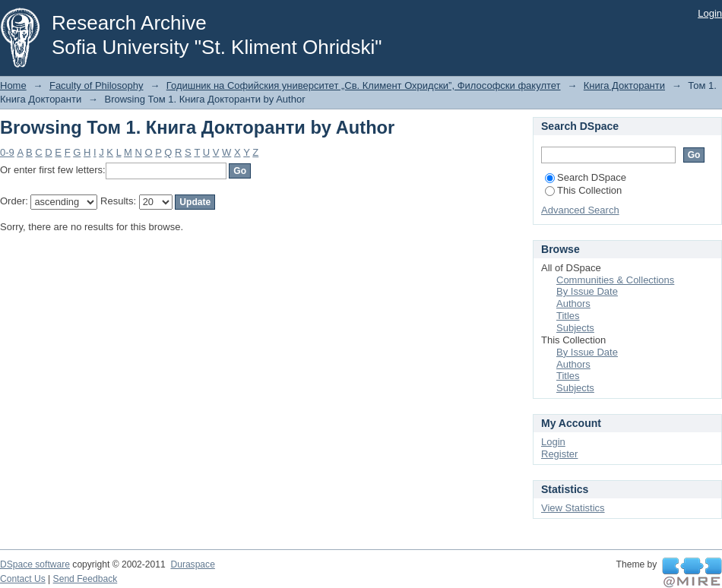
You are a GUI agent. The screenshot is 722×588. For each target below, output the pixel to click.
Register (559, 454)
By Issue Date (587, 291)
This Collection (583, 190)
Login (710, 13)
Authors (573, 303)
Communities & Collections (615, 280)
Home (13, 85)
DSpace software (35, 564)
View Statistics (573, 508)
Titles (568, 316)
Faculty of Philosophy (97, 85)
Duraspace (192, 564)
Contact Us (23, 579)
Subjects (575, 328)
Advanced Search (580, 210)
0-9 (7, 152)
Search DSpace (586, 177)
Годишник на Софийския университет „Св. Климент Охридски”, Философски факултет (364, 85)
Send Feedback (85, 579)
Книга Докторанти (624, 85)
